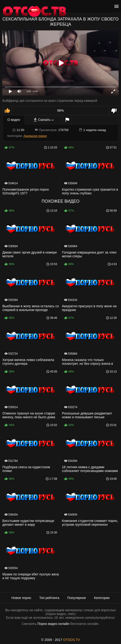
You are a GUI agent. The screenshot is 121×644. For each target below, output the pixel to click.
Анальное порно (35, 136)
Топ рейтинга (49, 598)
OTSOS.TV (72, 640)
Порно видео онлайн (53, 624)
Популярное (77, 598)
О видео (14, 120)
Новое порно (21, 598)
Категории (102, 598)
